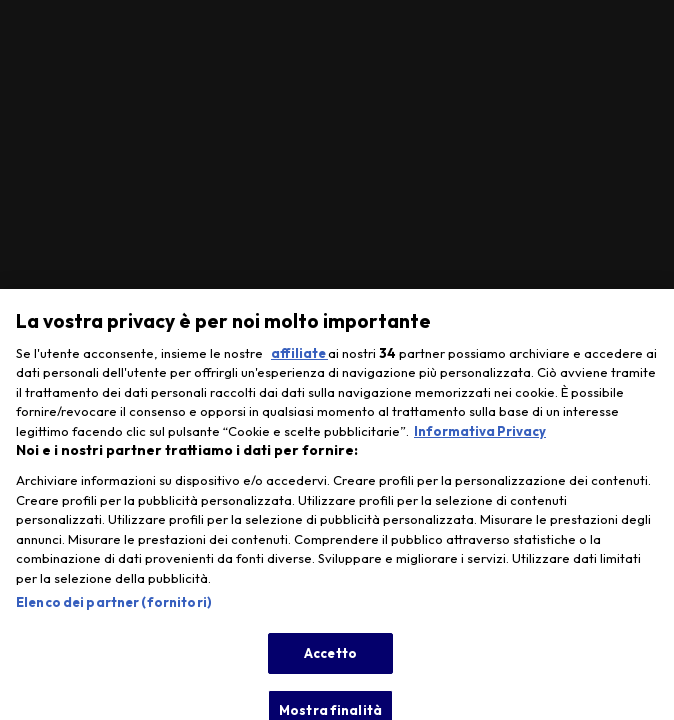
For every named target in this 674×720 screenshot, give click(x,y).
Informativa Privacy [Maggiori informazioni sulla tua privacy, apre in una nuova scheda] (480, 440)
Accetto (330, 661)
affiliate (299, 362)
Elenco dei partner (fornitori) (114, 611)
